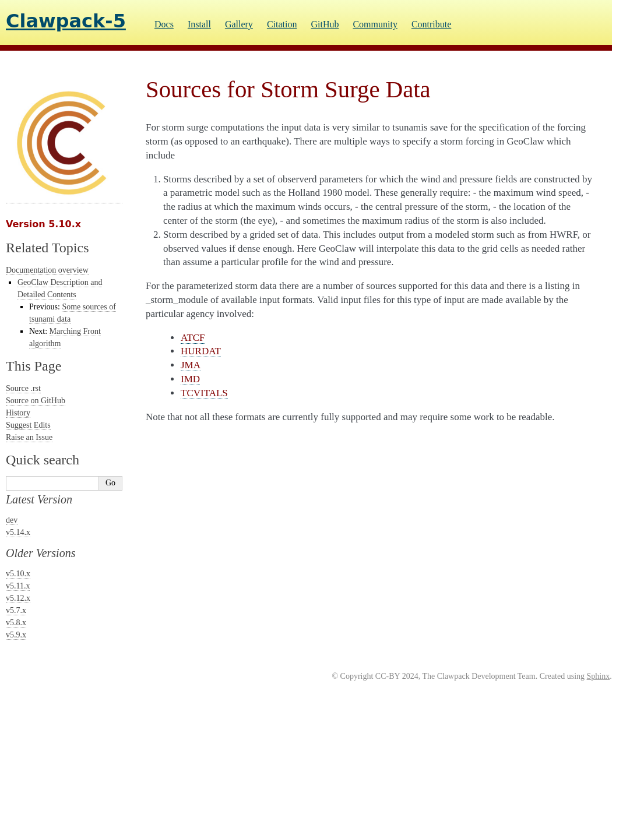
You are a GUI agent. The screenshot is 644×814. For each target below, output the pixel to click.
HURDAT (201, 351)
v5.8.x (16, 623)
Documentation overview (47, 270)
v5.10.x (18, 574)
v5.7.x (16, 610)
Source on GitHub (36, 401)
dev (12, 520)
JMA (191, 365)
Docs (164, 24)
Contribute (431, 24)
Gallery (239, 24)
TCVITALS (204, 393)
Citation (282, 24)
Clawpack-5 (66, 21)
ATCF (193, 338)
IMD (190, 379)
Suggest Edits (28, 425)
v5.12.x (18, 598)
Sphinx (599, 676)
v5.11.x (18, 586)
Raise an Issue (29, 437)
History (18, 413)
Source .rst (23, 388)
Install (199, 24)
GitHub (325, 24)
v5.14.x (18, 532)
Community (375, 24)
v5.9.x (16, 635)
